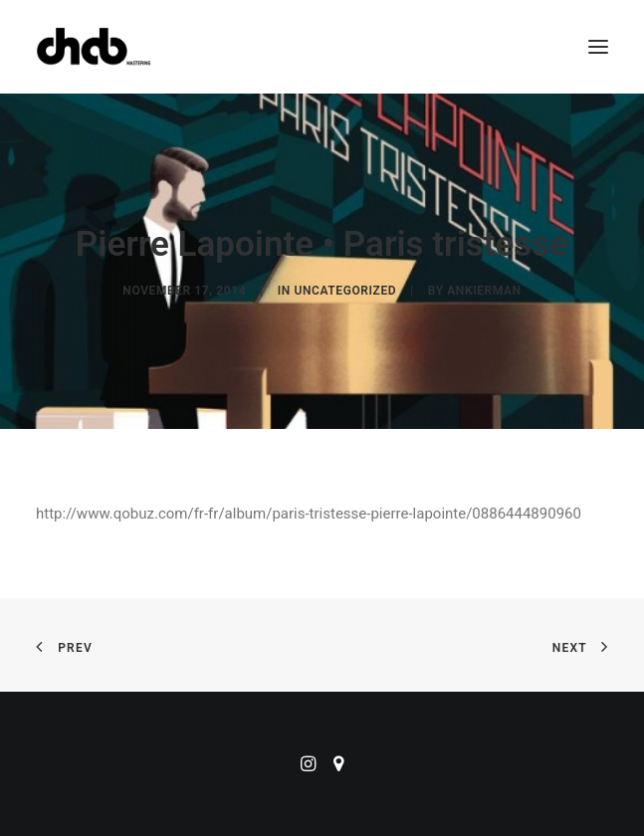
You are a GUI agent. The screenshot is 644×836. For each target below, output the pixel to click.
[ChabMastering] (94, 47)
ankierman (484, 291)
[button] (598, 47)
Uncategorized (345, 291)
